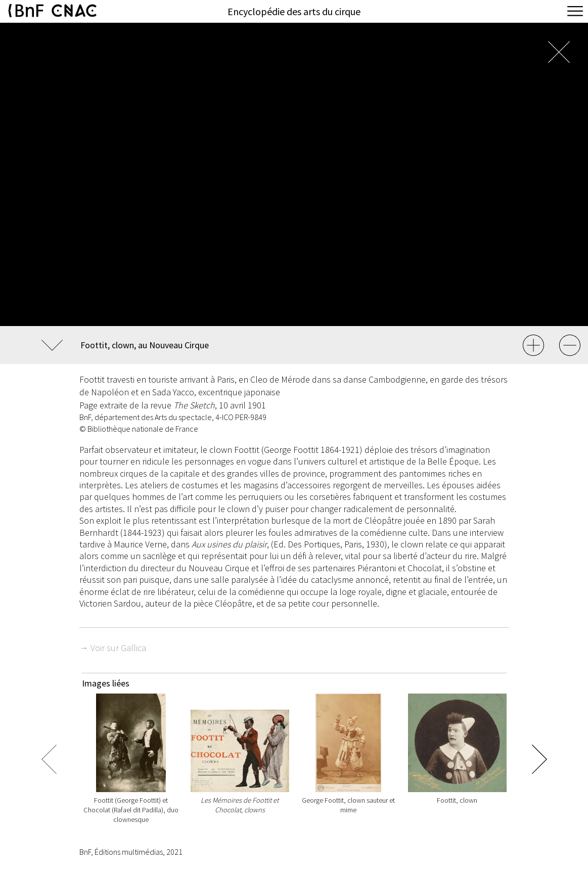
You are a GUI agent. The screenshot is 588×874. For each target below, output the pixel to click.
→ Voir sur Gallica (113, 648)
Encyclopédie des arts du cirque (294, 11)
